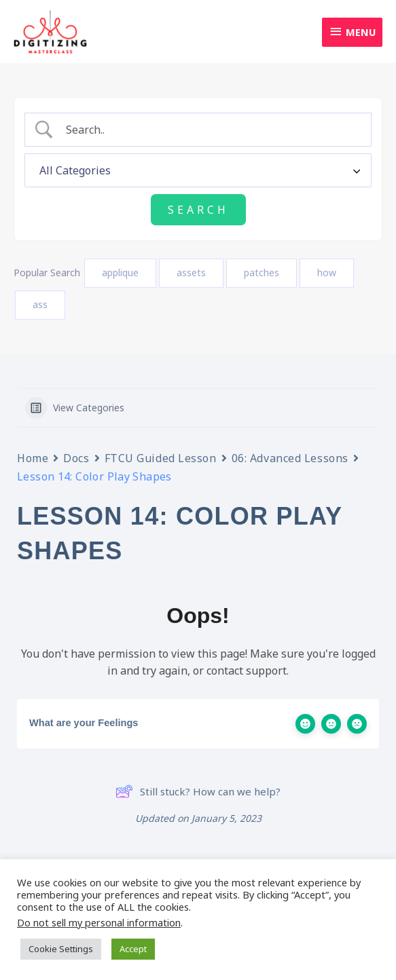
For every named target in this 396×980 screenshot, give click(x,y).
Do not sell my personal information (99, 922)
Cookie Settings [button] (61, 949)
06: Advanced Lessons (290, 459)
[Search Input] (210, 131)
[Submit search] (198, 210)
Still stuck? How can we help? (198, 792)
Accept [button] (133, 949)
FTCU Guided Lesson (161, 459)
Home (33, 459)
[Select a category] (198, 171)
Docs (76, 459)
